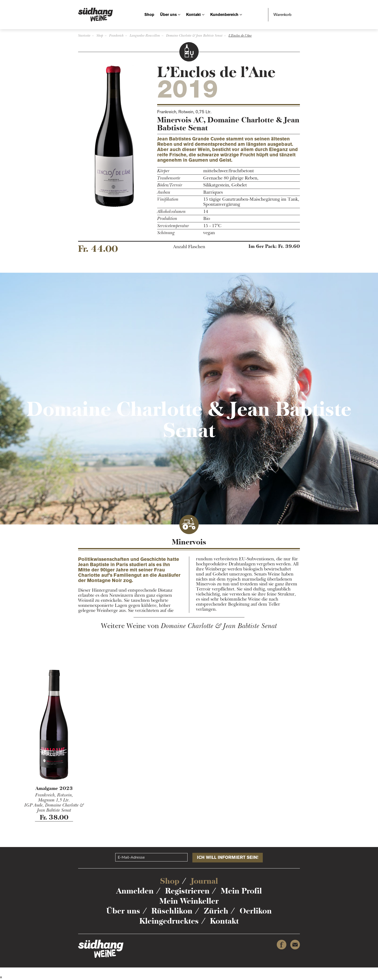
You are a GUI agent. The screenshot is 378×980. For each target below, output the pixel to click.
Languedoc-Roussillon (145, 36)
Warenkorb (282, 15)
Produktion (167, 219)
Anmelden (135, 891)
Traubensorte (169, 178)
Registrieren (187, 891)
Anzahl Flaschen (189, 247)
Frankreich (116, 36)
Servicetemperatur (173, 226)
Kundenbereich (224, 15)
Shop (149, 15)
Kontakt (193, 15)
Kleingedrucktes (169, 921)
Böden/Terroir (170, 185)
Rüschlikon (172, 911)
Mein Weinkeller (189, 901)
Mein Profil (241, 891)
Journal (204, 881)
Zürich (216, 911)
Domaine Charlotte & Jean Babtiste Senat (194, 36)
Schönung (166, 233)
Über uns (168, 15)
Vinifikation (168, 199)
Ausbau (164, 192)
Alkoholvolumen (171, 212)
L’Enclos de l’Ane (240, 36)
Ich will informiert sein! (228, 857)
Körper (163, 171)
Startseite (84, 36)
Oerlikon (256, 911)
